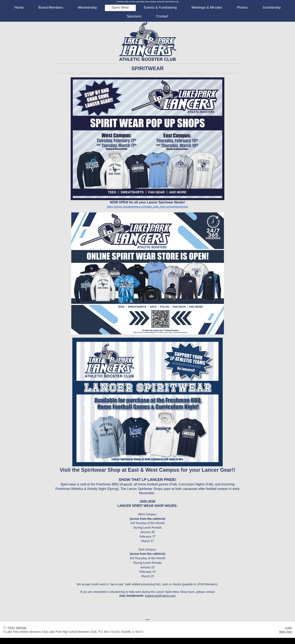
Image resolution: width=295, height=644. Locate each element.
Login (288, 628)
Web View (285, 632)
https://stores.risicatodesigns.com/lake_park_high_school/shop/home (148, 207)
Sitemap (21, 628)
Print (9, 628)
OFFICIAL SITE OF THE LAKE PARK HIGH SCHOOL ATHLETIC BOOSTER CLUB (147, 2)
